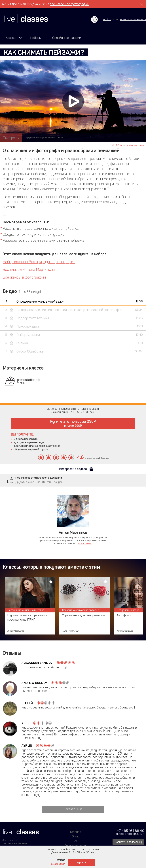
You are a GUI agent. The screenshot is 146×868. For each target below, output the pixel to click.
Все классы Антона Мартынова (29, 269)
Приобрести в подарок (73, 469)
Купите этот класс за (73, 423)
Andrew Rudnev (34, 683)
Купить (82, 862)
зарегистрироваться (133, 19)
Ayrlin (27, 746)
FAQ (76, 841)
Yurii (25, 723)
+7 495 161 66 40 (131, 831)
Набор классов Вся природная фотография (39, 262)
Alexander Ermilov (37, 663)
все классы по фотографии (70, 4)
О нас (76, 836)
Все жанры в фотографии (24, 277)
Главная (76, 832)
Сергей (27, 703)
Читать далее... (85, 543)
